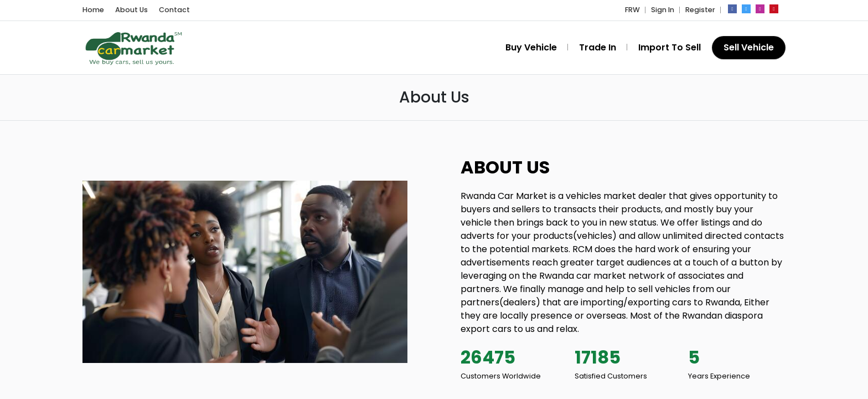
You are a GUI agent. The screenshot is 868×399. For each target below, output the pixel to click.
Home (93, 10)
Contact (174, 10)
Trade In (598, 47)
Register (700, 10)
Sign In (663, 10)
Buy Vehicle (531, 47)
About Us (131, 10)
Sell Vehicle (749, 47)
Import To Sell (670, 47)
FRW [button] (632, 10)
